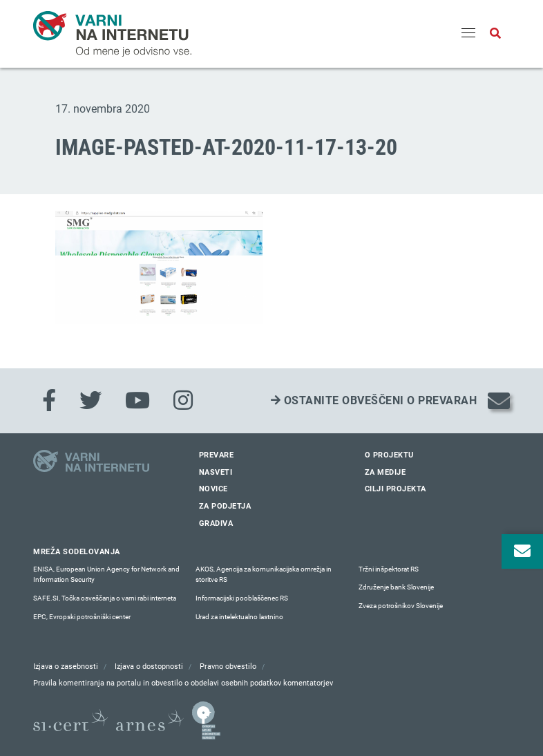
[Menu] (468, 34)
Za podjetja (225, 506)
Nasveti (216, 472)
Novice (213, 489)
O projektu (389, 455)
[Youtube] (137, 401)
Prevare (217, 455)
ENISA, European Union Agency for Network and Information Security (106, 575)
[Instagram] (183, 401)
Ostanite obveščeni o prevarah (374, 400)
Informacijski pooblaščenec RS (242, 598)
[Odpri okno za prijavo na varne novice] (522, 551)
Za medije (385, 472)
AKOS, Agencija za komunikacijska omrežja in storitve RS (264, 575)
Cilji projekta (396, 489)
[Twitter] (90, 401)
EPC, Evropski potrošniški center (82, 617)
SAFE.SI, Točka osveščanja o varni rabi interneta (105, 598)
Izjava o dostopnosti (149, 667)
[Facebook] (49, 401)
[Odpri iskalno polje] (495, 34)
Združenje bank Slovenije (396, 587)
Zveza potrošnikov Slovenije (401, 606)
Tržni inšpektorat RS (389, 569)
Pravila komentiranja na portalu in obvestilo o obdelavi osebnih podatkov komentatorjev (183, 683)
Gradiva (216, 523)
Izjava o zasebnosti (66, 667)
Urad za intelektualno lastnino (239, 617)
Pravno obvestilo (228, 667)
